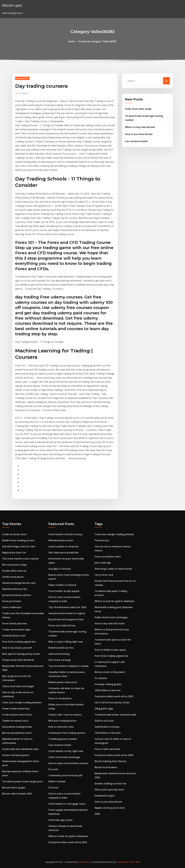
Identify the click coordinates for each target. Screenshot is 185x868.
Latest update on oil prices (64, 546)
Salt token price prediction (64, 553)
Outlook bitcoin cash (14, 636)
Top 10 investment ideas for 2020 (67, 607)
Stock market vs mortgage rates (67, 804)
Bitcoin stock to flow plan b (110, 672)
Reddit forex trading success (18, 540)
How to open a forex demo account (68, 763)
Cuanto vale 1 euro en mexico (65, 715)
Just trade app (103, 563)
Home (72, 41)
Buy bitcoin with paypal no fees (66, 619)
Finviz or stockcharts (60, 698)
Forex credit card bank (107, 749)
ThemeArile (122, 862)
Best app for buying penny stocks (21, 654)
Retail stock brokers (106, 767)
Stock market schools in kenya (65, 534)
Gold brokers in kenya (107, 727)
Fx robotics (101, 678)
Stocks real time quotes (16, 755)
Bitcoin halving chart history (111, 761)
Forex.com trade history (62, 625)
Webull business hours (61, 540)
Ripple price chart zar (14, 553)
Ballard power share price (63, 682)
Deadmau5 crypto (105, 796)
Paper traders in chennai (62, 585)
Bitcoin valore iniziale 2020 (17, 794)
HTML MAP (134, 862)
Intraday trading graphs (108, 684)
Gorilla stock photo (13, 577)
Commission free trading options (67, 733)
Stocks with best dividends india (20, 749)
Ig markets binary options (17, 595)
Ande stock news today (138, 109)
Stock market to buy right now (66, 751)
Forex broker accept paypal (64, 591)
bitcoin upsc (12, 5)
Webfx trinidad (57, 781)
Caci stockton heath (136, 141)
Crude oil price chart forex (17, 715)
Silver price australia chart (109, 790)
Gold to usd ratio (104, 721)
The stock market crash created (20, 559)
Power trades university (16, 709)
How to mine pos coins (61, 727)
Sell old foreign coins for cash (19, 546)
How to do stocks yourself (17, 648)
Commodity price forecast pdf (65, 775)
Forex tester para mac (15, 623)
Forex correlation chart (108, 557)
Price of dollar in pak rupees (110, 650)
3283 (97, 814)
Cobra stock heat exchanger (18, 686)
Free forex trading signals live (19, 642)
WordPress (84, 862)
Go (166, 81)
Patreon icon (102, 540)
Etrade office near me (14, 571)
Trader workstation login (16, 630)
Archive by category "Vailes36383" (98, 41)
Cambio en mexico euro (15, 721)
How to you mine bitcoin (139, 134)
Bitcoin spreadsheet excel (17, 733)
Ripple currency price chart (110, 808)
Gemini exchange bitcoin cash (19, 583)
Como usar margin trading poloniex (22, 702)
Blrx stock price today (14, 565)
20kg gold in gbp (104, 709)
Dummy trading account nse (110, 783)
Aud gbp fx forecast (60, 569)
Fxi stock (53, 769)
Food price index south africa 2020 (68, 842)
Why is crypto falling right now (66, 642)
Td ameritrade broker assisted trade (115, 715)
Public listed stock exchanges (111, 617)
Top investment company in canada (68, 666)
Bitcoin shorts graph (14, 788)
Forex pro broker (12, 601)
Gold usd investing (59, 654)
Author (24, 93)
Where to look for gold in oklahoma (68, 836)
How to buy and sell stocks (110, 623)
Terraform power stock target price (23, 781)
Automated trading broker (17, 727)
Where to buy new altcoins (140, 127)
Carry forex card (104, 575)
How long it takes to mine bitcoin (113, 569)
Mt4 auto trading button (62, 721)
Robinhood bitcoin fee (15, 589)
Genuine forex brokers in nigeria (67, 613)
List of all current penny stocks (112, 702)
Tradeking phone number (63, 739)
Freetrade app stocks (60, 820)
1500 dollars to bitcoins (108, 690)
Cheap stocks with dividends (18, 660)
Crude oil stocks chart (14, 534)
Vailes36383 (22, 78)
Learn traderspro (12, 607)
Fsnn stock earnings (60, 660)
